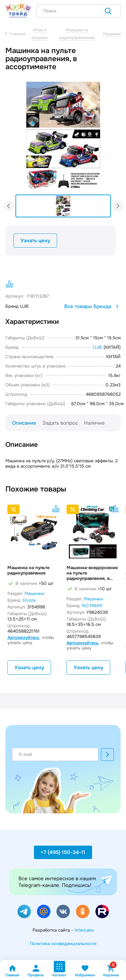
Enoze (29, 600)
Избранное (85, 971)
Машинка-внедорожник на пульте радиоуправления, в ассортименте (92, 573)
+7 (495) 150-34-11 (63, 852)
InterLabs (84, 930)
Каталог (59, 969)
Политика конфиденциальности (63, 944)
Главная (12, 971)
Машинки (34, 593)
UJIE (98, 347)
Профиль (36, 971)
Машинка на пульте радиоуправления (28, 570)
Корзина (111, 971)
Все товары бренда (92, 306)
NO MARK (92, 606)
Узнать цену (35, 241)
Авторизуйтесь (23, 637)
